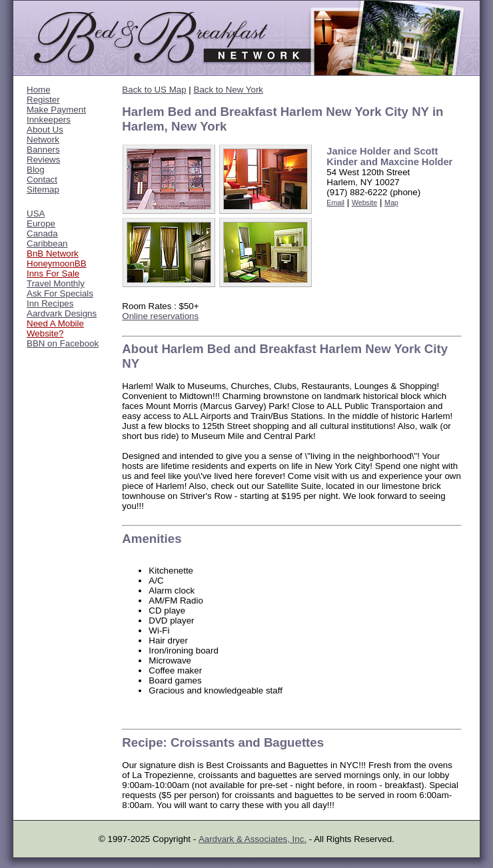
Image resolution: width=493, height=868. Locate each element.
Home (39, 90)
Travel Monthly (56, 283)
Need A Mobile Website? (55, 328)
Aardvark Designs (62, 313)
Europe (41, 223)
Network (43, 140)
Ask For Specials (60, 293)
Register (43, 100)
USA (36, 214)
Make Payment (56, 110)
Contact (42, 180)
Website (364, 203)
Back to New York (229, 90)
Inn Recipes (50, 303)
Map (391, 203)
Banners (43, 150)
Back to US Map (154, 90)
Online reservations (160, 316)
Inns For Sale (53, 273)
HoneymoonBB (57, 263)
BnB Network (53, 253)
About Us (45, 130)
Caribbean (47, 243)
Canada (42, 233)
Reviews (43, 160)
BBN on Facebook (63, 343)
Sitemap (43, 190)
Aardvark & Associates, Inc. (252, 839)
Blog (36, 170)
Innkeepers (49, 120)
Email (335, 203)
